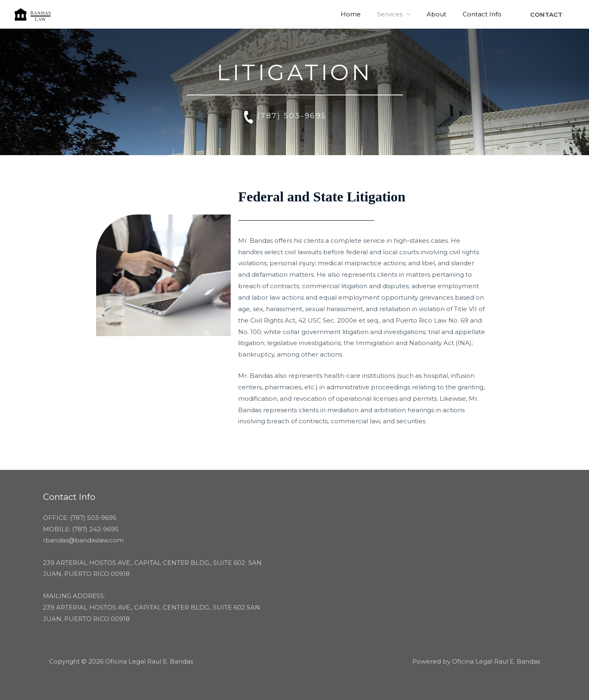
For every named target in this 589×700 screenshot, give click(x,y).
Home (365, 14)
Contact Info (484, 14)
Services (400, 14)
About (443, 14)
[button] (546, 15)
